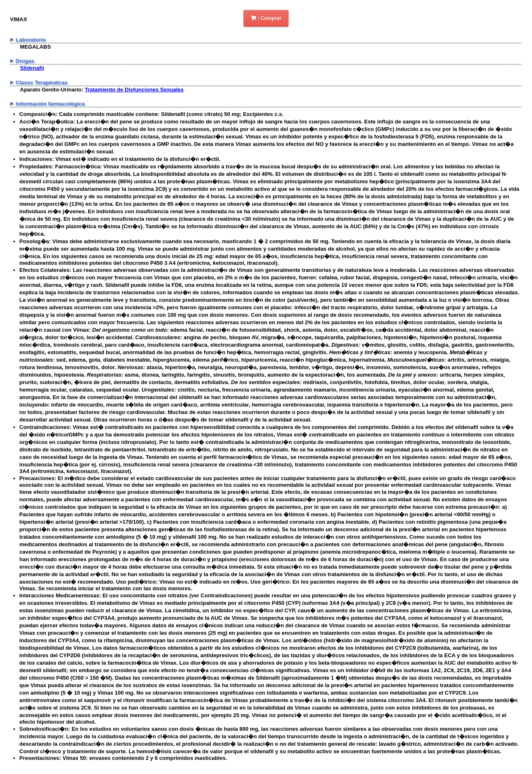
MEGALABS (35, 47)
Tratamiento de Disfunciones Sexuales (134, 90)
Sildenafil (32, 68)
